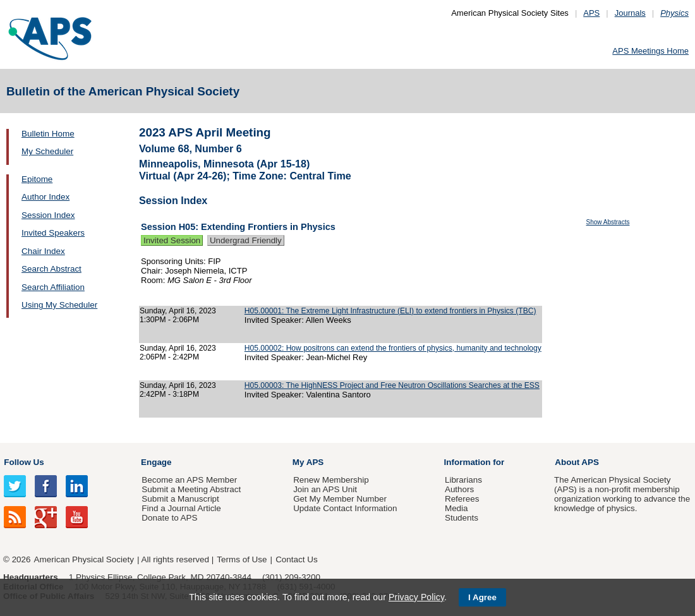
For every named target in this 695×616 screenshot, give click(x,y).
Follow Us (24, 462)
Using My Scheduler (59, 305)
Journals (630, 13)
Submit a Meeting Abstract (191, 489)
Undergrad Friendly (246, 240)
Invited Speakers (53, 233)
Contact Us (296, 559)
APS (591, 13)
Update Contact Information (345, 508)
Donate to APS (169, 518)
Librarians (463, 480)
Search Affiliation (53, 287)
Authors (459, 489)
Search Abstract (51, 269)
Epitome (37, 179)
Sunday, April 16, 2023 (178, 311)
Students (462, 518)
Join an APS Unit (325, 489)
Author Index (45, 197)
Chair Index (43, 251)
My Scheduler (47, 151)
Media (456, 508)
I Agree (482, 597)
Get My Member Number (340, 499)
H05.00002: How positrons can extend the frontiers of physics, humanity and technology (393, 348)
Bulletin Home (48, 134)
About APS (577, 462)
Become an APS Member (189, 480)
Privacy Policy (416, 597)
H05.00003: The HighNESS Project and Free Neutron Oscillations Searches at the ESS (392, 385)
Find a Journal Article (181, 508)
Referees (462, 499)
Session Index (48, 215)
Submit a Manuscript (180, 499)
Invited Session (172, 240)
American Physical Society (84, 559)
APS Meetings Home (650, 51)
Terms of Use (242, 559)
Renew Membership (331, 480)
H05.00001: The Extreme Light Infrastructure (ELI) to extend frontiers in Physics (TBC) (390, 311)
